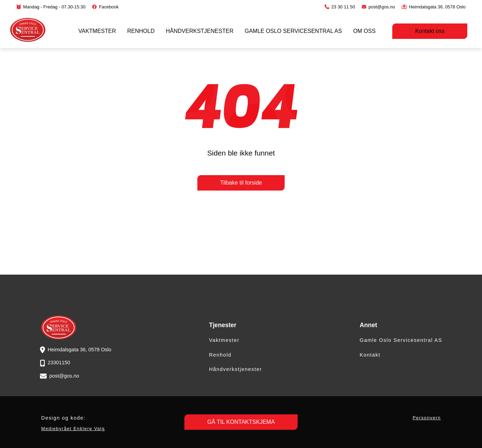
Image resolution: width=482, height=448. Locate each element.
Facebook (105, 7)
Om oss (364, 31)
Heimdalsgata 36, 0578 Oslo (434, 7)
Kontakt (370, 355)
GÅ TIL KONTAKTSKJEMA (241, 422)
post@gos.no (378, 7)
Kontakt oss (430, 31)
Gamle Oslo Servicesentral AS (293, 31)
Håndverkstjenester (200, 31)
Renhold (141, 31)
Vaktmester (97, 31)
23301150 (59, 363)
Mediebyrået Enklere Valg (73, 429)
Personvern (427, 418)
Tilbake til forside (241, 183)
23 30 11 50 (340, 7)
